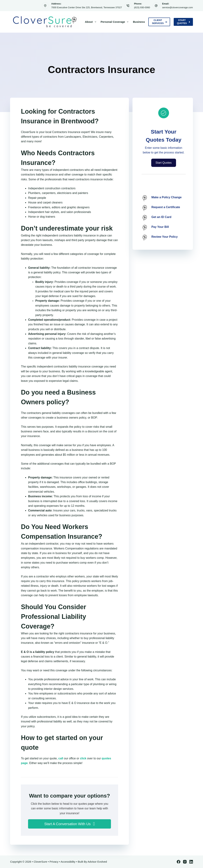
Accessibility (68, 862)
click (83, 758)
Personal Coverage (115, 22)
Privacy (54, 862)
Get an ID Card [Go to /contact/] (161, 217)
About (91, 22)
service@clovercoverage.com (178, 7)
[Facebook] (179, 862)
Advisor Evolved (97, 862)
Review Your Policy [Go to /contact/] (165, 237)
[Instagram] (185, 862)
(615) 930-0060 (142, 7)
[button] (69, 824)
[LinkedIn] (191, 862)
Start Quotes (183, 22)
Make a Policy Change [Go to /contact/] (166, 197)
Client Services (159, 22)
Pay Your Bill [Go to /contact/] (160, 227)
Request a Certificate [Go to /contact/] (166, 207)
